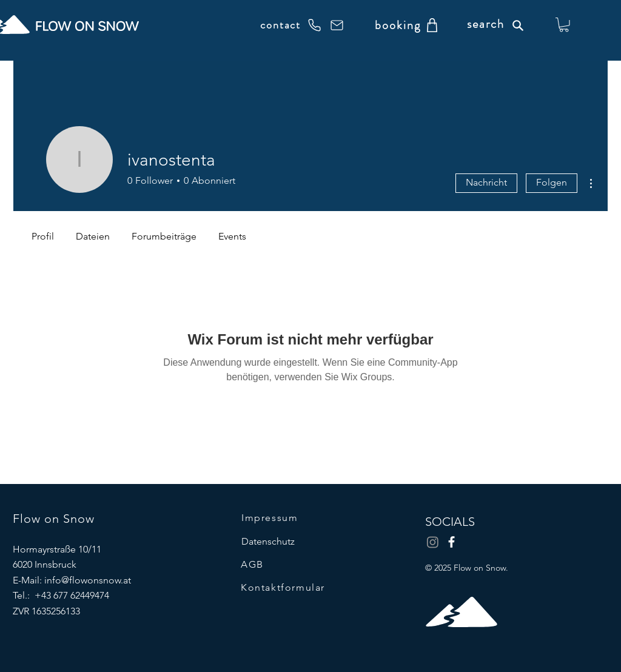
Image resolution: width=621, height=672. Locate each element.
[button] (564, 25)
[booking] (398, 25)
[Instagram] (433, 542)
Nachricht (486, 182)
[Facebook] (451, 542)
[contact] (291, 25)
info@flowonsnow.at (88, 580)
